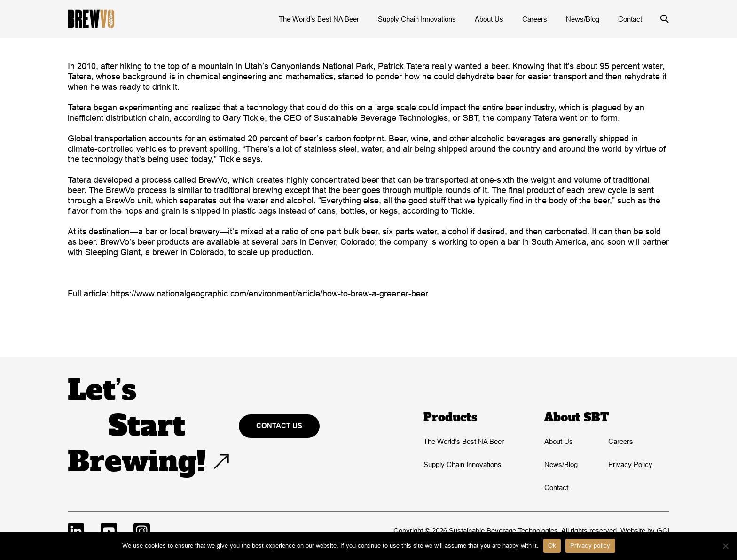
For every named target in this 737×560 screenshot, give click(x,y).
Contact (630, 19)
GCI (663, 531)
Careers (535, 19)
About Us (489, 19)
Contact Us (279, 426)
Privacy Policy (630, 464)
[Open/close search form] (665, 19)
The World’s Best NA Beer (319, 19)
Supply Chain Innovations (417, 19)
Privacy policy (590, 545)
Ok (552, 545)
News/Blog (583, 19)
